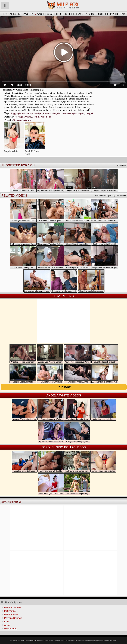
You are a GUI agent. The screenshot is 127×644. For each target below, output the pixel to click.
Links (7, 622)
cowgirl (89, 113)
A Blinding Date (37, 90)
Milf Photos (10, 611)
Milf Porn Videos (13, 607)
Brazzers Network (17, 14)
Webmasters (11, 629)
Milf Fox (63, 5)
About (7, 625)
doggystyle (16, 113)
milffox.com (35, 640)
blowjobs (56, 113)
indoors (47, 113)
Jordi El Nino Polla (42, 117)
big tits (81, 113)
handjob (38, 113)
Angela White (24, 117)
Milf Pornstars (11, 614)
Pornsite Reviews (13, 618)
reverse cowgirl (69, 113)
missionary (27, 113)
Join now (64, 387)
